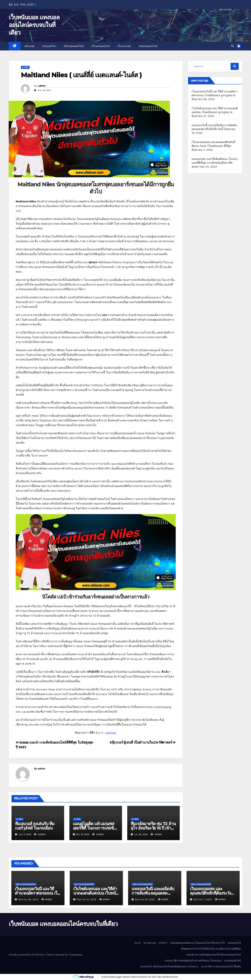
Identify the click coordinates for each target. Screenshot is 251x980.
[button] (233, 46)
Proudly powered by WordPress (27, 955)
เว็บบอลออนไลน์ (100, 46)
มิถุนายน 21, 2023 (87, 899)
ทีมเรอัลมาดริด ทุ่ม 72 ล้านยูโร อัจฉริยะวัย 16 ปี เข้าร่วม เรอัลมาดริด (153, 828)
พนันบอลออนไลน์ (74, 46)
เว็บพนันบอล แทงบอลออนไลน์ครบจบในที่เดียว (34, 25)
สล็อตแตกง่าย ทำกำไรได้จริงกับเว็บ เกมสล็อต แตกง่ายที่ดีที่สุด (211, 949)
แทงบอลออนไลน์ (148, 46)
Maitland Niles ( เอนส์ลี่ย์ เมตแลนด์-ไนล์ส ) (81, 75)
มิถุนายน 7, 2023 (203, 899)
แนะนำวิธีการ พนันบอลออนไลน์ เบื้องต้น (221, 967)
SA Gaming (150, 943)
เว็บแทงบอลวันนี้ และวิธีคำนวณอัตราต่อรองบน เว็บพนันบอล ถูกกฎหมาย (37, 893)
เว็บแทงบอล (124, 46)
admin (42, 86)
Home (137, 943)
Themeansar (75, 955)
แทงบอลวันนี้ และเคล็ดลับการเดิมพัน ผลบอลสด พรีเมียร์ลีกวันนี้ (153, 893)
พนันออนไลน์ (234, 943)
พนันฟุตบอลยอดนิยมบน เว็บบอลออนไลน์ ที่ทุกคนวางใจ (198, 943)
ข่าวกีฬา (25, 67)
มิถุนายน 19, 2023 (145, 899)
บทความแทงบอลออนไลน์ (26, 884)
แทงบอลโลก (49, 46)
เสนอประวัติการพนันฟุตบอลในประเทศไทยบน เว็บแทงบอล (193, 961)
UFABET (163, 943)
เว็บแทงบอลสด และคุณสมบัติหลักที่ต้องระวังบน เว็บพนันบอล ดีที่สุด (213, 893)
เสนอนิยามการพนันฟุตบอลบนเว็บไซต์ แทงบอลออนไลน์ (214, 955)
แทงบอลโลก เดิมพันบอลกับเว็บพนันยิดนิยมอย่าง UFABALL (169, 967)
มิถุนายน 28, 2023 (29, 899)
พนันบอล (29, 46)
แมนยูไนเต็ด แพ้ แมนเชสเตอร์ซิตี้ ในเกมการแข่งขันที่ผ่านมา (95, 828)
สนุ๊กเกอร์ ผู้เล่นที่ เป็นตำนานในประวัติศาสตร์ (143, 742)
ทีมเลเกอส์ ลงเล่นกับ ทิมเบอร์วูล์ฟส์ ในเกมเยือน (35, 826)
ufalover (111, 733)
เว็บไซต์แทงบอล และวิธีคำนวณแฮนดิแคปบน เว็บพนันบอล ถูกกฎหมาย (96, 893)
